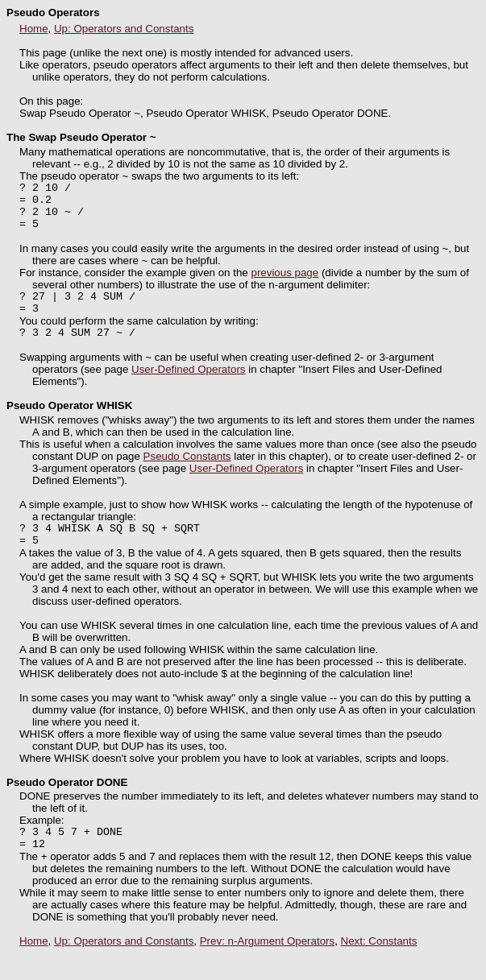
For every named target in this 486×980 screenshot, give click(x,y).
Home (34, 29)
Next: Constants (379, 968)
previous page (285, 282)
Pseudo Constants (187, 473)
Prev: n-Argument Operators (267, 968)
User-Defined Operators (188, 386)
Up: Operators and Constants (124, 29)
